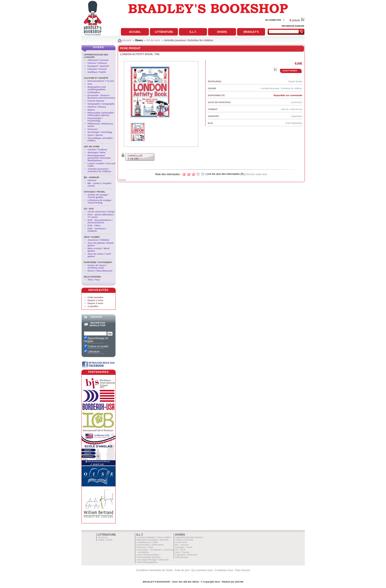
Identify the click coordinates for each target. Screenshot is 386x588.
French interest (96, 101)
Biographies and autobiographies (97, 88)
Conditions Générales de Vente (154, 570)
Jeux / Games (92, 237)
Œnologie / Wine (97, 153)
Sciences (93, 129)
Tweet (122, 180)
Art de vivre (153, 40)
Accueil (135, 32)
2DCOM (239, 582)
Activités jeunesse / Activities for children (189, 40)
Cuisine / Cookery (97, 150)
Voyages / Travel (95, 192)
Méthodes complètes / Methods (153, 540)
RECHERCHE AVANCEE (293, 26)
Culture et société (96, 78)
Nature (91, 110)
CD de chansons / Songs (101, 212)
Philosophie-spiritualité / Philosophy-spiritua (101, 114)
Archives (96, 317)
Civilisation (94, 92)
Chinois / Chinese (97, 63)
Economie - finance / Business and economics (102, 97)
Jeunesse (103, 537)
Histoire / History (97, 107)
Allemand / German (98, 60)
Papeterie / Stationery (98, 262)
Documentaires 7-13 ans (101, 81)
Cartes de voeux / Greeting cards (97, 267)
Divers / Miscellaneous (100, 271)
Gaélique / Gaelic (97, 72)
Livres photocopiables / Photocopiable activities (149, 556)
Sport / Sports (95, 135)
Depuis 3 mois (95, 303)
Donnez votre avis (256, 174)
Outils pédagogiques (147, 562)
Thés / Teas (94, 280)
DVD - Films (94, 226)
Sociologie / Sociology (100, 132)
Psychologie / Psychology (95, 119)
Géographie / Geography (101, 104)
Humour (92, 180)
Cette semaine (95, 297)
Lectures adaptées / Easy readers (154, 537)
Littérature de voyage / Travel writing (100, 201)
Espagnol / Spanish (98, 66)
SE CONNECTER (273, 20)
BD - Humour (92, 177)
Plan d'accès (243, 570)
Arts (90, 84)
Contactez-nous (224, 570)
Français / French (97, 69)
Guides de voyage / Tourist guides (98, 196)
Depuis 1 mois (95, 300)
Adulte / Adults (105, 540)
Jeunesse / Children (99, 240)
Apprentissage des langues (189, 537)
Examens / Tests (145, 547)
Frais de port (182, 570)
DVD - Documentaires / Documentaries (100, 221)
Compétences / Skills (147, 542)
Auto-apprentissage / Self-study (153, 560)
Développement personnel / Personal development (99, 158)
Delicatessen (92, 277)
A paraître (93, 306)
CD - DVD (89, 209)
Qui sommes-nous (202, 570)
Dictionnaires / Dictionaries (150, 545)
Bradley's (251, 32)
